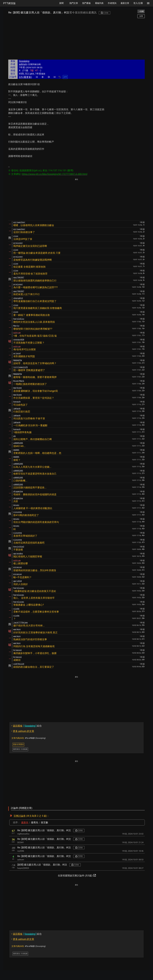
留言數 (45, 822)
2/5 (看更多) (25, 77)
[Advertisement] (76, 39)
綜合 (27, 726)
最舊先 (35, 822)
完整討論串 (20, 816)
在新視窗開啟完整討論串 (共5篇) (77, 875)
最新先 (25, 822)
